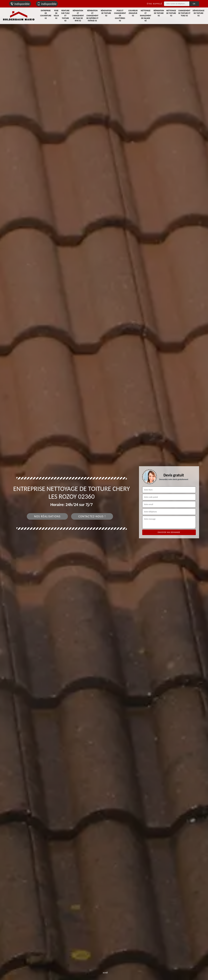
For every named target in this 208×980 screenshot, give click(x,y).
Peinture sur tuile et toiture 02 (65, 16)
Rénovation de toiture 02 (106, 13)
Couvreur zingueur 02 (133, 13)
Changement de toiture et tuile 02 (184, 13)
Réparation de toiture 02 (159, 13)
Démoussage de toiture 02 (199, 13)
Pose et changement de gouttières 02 (120, 16)
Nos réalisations (47, 516)
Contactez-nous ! (92, 516)
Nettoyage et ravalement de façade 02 (145, 16)
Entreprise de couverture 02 (46, 14)
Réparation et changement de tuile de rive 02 (78, 16)
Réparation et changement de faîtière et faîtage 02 (92, 16)
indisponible (20, 4)
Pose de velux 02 (56, 14)
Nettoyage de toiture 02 (171, 13)
